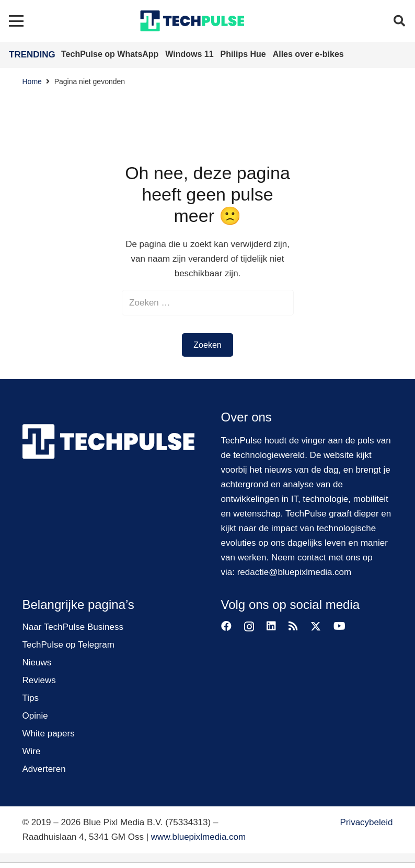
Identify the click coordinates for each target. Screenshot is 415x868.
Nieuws (37, 662)
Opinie (35, 716)
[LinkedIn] (271, 626)
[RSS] (293, 626)
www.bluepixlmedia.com (198, 837)
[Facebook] (226, 626)
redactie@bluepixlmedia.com (295, 572)
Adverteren (44, 769)
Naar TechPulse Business (73, 627)
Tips (31, 698)
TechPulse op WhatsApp (111, 54)
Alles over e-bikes (308, 54)
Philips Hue (245, 54)
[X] (316, 626)
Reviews (39, 680)
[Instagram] (249, 627)
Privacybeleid (366, 822)
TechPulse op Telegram (68, 645)
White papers (49, 734)
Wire (32, 751)
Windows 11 (191, 54)
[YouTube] (339, 626)
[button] (16, 21)
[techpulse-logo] (192, 21)
